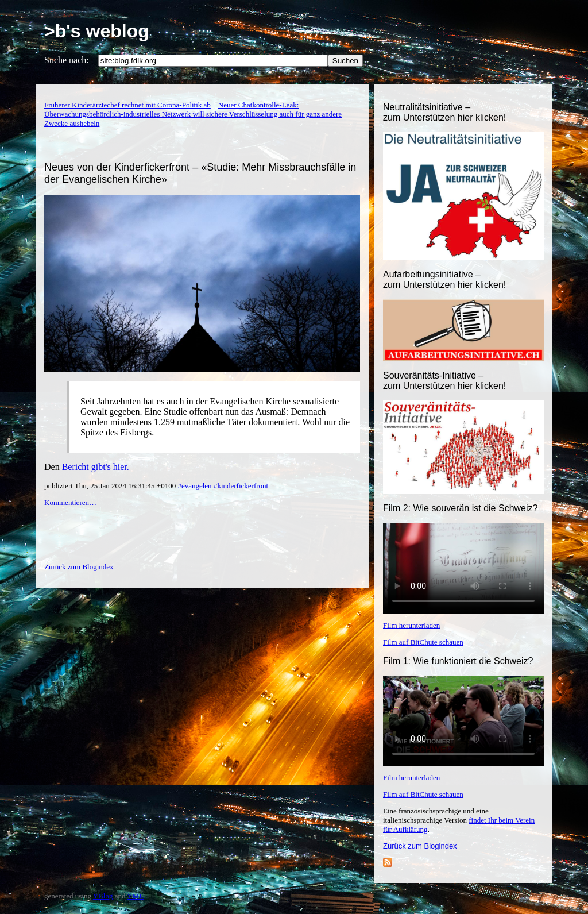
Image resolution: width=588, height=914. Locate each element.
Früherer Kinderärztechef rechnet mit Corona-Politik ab (127, 105)
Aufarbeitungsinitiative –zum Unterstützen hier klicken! (444, 279)
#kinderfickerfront (241, 486)
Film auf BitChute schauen (423, 642)
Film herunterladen (411, 625)
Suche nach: (67, 60)
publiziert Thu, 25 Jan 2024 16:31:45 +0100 (111, 486)
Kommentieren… (70, 502)
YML (135, 896)
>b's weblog (97, 31)
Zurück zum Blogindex (420, 846)
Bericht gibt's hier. (96, 467)
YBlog (103, 896)
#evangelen (194, 486)
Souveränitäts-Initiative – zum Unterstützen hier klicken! (444, 381)
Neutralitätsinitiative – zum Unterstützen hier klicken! (444, 112)
